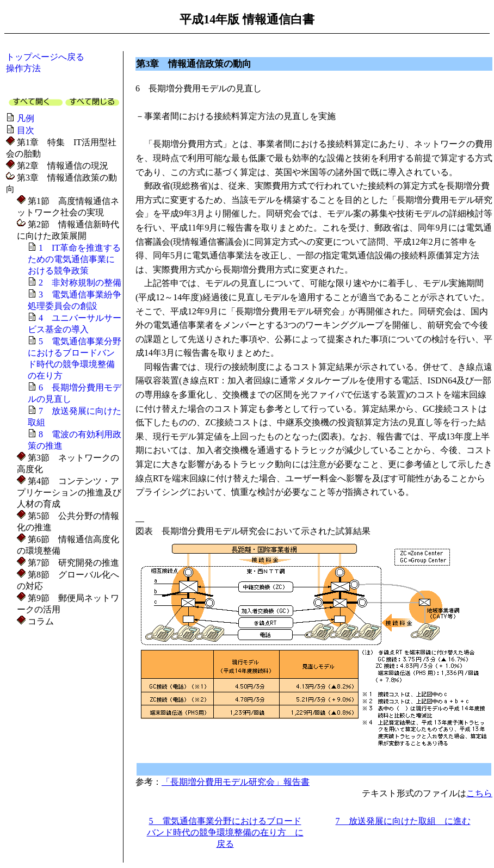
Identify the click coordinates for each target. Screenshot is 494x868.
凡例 (26, 118)
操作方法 (23, 68)
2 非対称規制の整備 (80, 283)
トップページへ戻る (45, 57)
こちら (479, 793)
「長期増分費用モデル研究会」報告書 (236, 782)
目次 (26, 130)
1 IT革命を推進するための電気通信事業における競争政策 (74, 259)
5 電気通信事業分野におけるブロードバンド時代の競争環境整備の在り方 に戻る (225, 832)
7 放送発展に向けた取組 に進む (403, 821)
